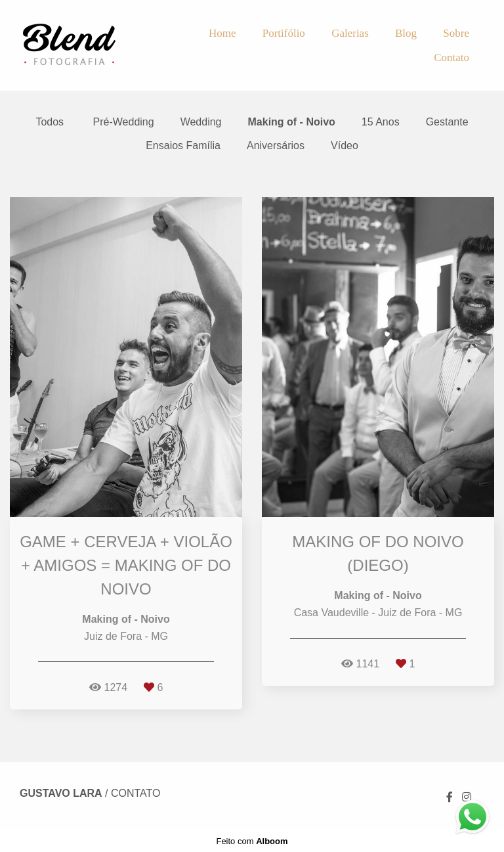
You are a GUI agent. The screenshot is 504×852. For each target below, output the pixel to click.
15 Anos (381, 122)
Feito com (252, 841)
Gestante (447, 122)
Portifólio (284, 33)
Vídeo (345, 146)
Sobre (456, 33)
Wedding (201, 122)
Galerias (350, 33)
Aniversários (276, 146)
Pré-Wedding (124, 122)
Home (222, 33)
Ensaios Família (183, 146)
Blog (406, 33)
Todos (50, 122)
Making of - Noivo (292, 122)
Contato (451, 57)
